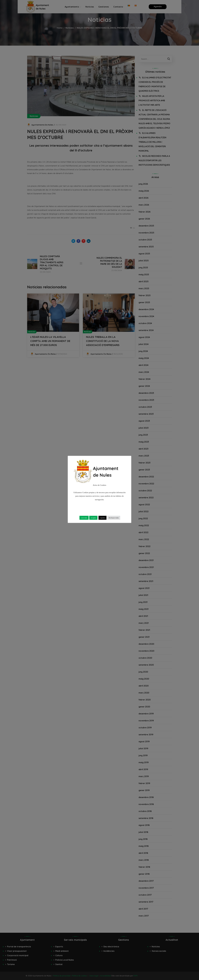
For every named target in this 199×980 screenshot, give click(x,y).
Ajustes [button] (102, 518)
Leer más (84, 518)
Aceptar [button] (93, 518)
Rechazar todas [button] (114, 518)
